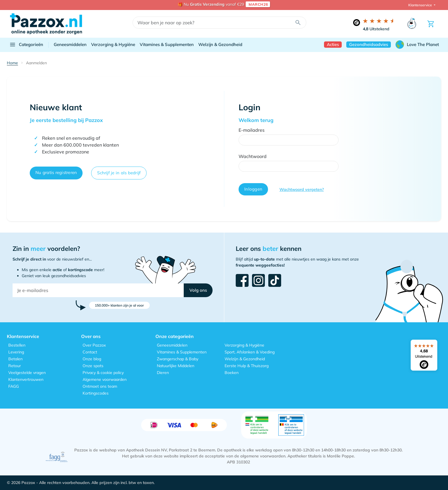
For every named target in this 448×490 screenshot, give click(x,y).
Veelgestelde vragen (27, 373)
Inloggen (253, 189)
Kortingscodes (96, 393)
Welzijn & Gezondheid (220, 44)
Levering (16, 352)
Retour (15, 366)
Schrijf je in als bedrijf (119, 173)
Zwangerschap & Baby (178, 359)
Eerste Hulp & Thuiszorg (247, 366)
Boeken (232, 373)
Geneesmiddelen (70, 44)
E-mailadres (252, 130)
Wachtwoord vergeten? (302, 189)
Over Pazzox (94, 345)
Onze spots (93, 366)
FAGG (14, 386)
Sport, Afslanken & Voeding (250, 352)
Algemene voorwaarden (105, 379)
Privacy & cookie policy (103, 373)
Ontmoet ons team (100, 386)
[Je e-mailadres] (98, 290)
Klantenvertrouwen (26, 379)
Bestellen (17, 345)
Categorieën (26, 45)
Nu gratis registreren (56, 172)
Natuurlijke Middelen (176, 366)
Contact (90, 352)
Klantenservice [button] (421, 5)
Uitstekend (376, 29)
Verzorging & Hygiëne (113, 44)
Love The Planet (417, 45)
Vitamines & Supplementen (167, 44)
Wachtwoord (253, 156)
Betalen (15, 359)
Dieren (163, 373)
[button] (198, 290)
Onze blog (92, 359)
